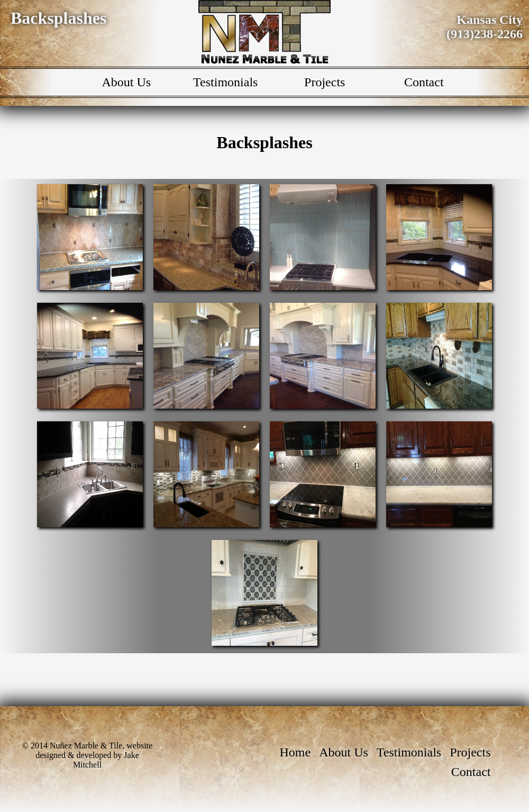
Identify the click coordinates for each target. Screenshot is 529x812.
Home (295, 752)
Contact (424, 82)
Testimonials (225, 82)
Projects (325, 82)
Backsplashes (58, 18)
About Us (126, 82)
